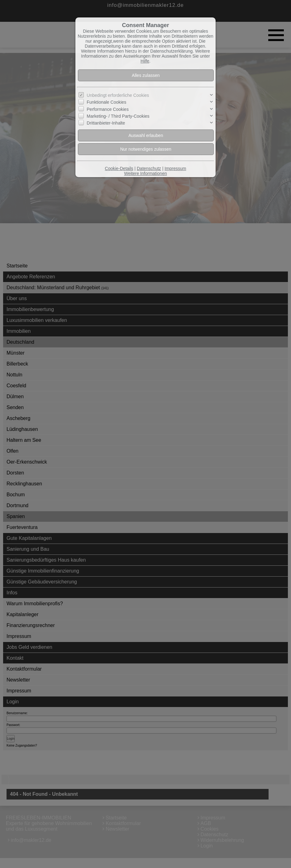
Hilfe (145, 61)
